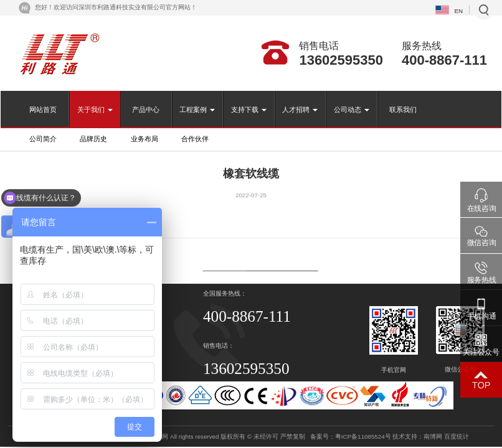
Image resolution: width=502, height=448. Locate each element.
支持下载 (249, 110)
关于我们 (95, 110)
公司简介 (43, 139)
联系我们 (403, 110)
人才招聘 (300, 110)
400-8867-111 (444, 60)
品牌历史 (93, 139)
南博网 (433, 436)
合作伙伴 (195, 139)
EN (458, 11)
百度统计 (457, 436)
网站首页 (43, 110)
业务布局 (144, 139)
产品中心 (146, 110)
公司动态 (352, 110)
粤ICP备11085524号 (363, 436)
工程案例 (197, 110)
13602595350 (341, 60)
